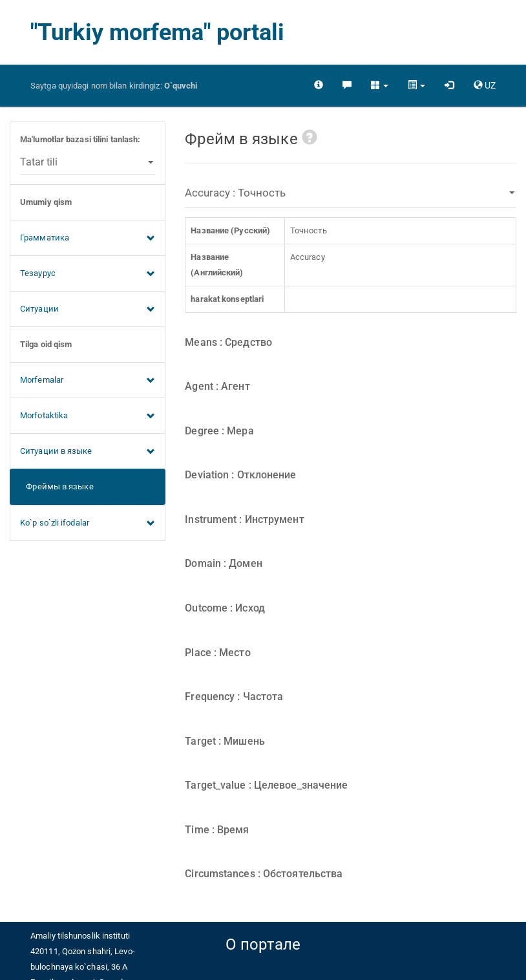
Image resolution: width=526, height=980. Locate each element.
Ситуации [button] (88, 310)
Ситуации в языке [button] (88, 452)
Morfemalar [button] (88, 381)
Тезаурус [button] (88, 274)
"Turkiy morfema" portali (157, 32)
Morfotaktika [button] (88, 416)
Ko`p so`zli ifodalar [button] (88, 524)
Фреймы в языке (57, 486)
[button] (380, 85)
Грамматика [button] (88, 239)
